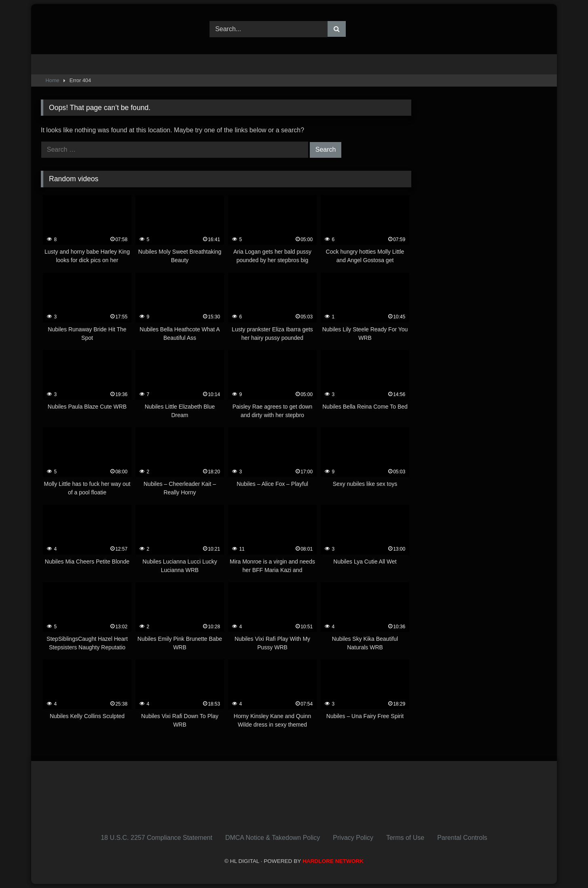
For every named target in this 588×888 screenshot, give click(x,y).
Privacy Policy (353, 838)
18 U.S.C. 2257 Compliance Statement (157, 838)
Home (53, 80)
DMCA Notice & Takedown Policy (273, 838)
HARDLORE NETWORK (333, 861)
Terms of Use (405, 838)
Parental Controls (462, 838)
